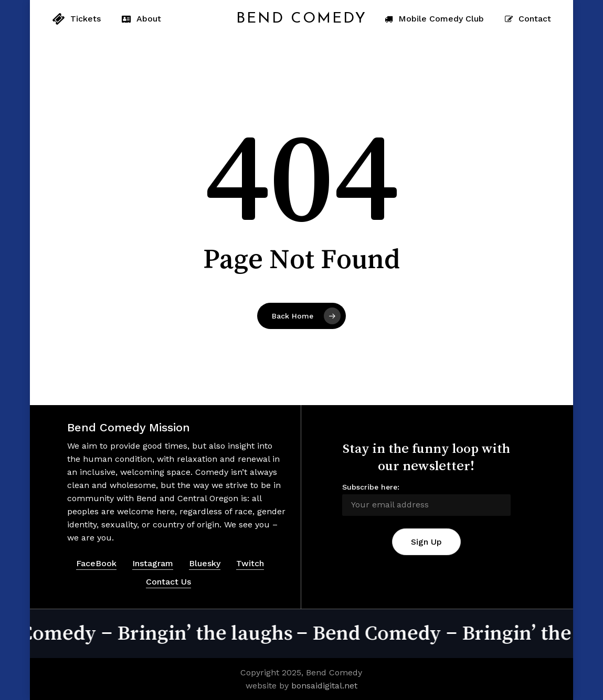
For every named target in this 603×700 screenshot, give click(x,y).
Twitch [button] (250, 563)
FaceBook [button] (96, 563)
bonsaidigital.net (324, 686)
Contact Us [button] (168, 582)
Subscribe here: (371, 487)
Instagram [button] (153, 563)
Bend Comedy (301, 19)
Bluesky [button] (205, 563)
